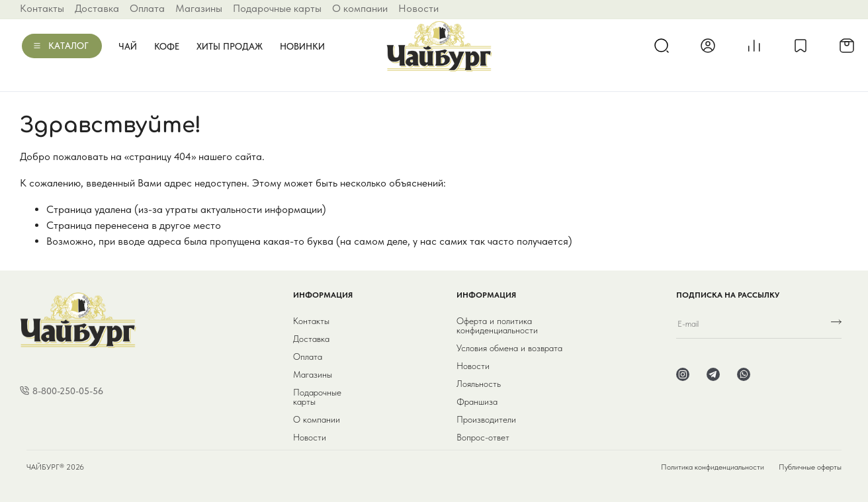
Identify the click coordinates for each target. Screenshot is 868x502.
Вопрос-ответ (483, 437)
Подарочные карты (277, 8)
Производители (486, 419)
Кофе (167, 46)
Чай (128, 46)
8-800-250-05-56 (68, 391)
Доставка (97, 8)
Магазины (199, 8)
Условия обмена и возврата (509, 348)
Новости (418, 8)
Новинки (302, 46)
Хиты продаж (230, 46)
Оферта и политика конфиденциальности (497, 325)
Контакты (42, 8)
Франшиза (477, 401)
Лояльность (479, 384)
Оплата (147, 8)
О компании (360, 8)
